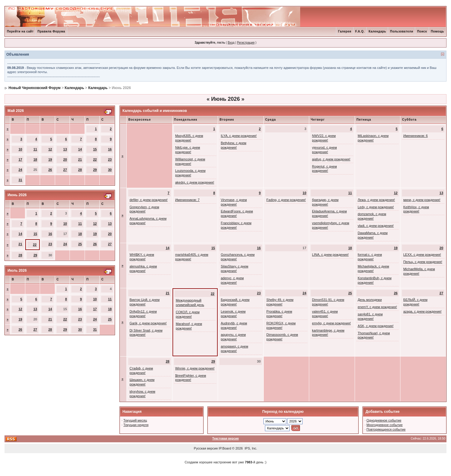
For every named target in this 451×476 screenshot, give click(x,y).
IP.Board (225, 448)
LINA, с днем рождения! (330, 255)
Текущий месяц (135, 420)
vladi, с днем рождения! (376, 226)
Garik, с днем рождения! (148, 323)
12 (50, 149)
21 (80, 159)
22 (95, 159)
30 (110, 170)
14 (80, 149)
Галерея (345, 31)
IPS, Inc (251, 448)
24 (20, 170)
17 (20, 159)
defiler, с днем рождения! (149, 200)
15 (95, 149)
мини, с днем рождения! (422, 200)
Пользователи (401, 31)
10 (20, 149)
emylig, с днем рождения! (331, 323)
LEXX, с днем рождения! (422, 255)
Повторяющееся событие (386, 429)
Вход (231, 43)
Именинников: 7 (187, 200)
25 (80, 244)
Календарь (377, 31)
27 (65, 170)
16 (110, 149)
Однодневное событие (384, 420)
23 (110, 159)
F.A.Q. (360, 31)
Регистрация (246, 43)
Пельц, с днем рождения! (423, 262)
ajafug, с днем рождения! (331, 159)
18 (35, 159)
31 (20, 180)
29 (95, 170)
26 (50, 170)
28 (80, 170)
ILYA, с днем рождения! (239, 136)
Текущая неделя (136, 425)
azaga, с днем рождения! (422, 311)
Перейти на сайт (20, 31)
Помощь (437, 31)
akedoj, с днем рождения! (195, 182)
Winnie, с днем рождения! (195, 368)
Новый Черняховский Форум (34, 88)
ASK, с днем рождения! (376, 326)
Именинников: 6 (415, 136)
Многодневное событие (384, 425)
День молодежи (370, 300)
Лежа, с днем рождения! (376, 200)
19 (50, 159)
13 (65, 149)
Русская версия (206, 448)
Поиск (422, 31)
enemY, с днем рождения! (377, 307)
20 (65, 159)
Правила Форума (51, 31)
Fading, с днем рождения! (286, 200)
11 (35, 149)
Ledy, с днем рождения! (376, 207)
